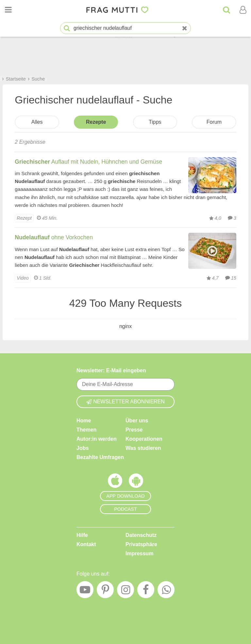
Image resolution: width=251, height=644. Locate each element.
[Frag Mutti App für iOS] (115, 482)
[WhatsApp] (166, 591)
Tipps (155, 122)
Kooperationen (144, 439)
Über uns (137, 421)
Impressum (139, 553)
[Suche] (226, 10)
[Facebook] (146, 591)
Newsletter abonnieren (125, 402)
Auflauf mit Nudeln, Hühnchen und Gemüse (88, 162)
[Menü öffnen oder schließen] (8, 10)
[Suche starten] (67, 28)
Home (84, 421)
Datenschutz (141, 535)
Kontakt (86, 544)
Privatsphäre (141, 544)
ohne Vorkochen (54, 237)
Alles (37, 122)
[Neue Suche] (185, 28)
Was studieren (143, 448)
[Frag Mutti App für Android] (136, 482)
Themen (86, 430)
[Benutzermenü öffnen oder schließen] (243, 10)
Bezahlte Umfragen (100, 457)
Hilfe (82, 535)
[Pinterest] (105, 591)
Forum (214, 122)
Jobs (83, 448)
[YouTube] (85, 591)
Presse (134, 430)
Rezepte (96, 122)
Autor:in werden (97, 439)
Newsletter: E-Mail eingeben (111, 370)
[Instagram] (125, 591)
